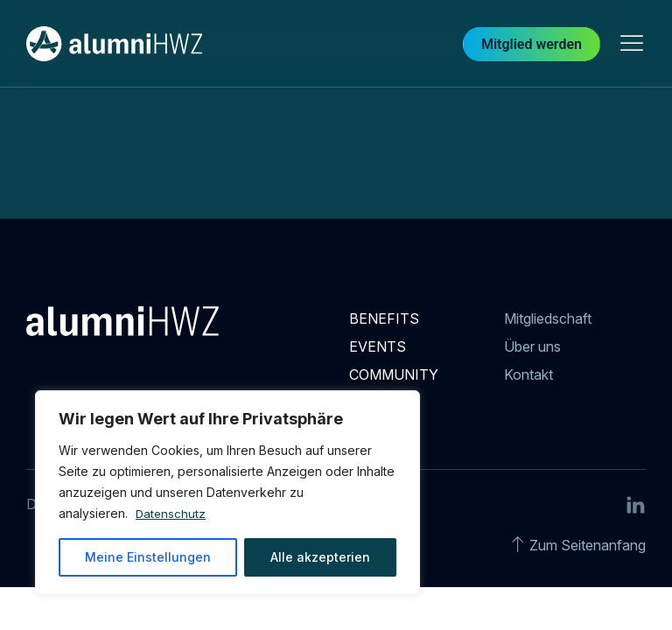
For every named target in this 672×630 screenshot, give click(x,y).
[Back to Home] (114, 44)
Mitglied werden (532, 44)
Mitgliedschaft (548, 318)
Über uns (532, 346)
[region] (227, 493)
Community (394, 374)
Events (378, 346)
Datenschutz (171, 513)
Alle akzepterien (320, 557)
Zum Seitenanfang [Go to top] (588, 545)
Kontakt (528, 374)
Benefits (384, 318)
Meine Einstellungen (148, 557)
